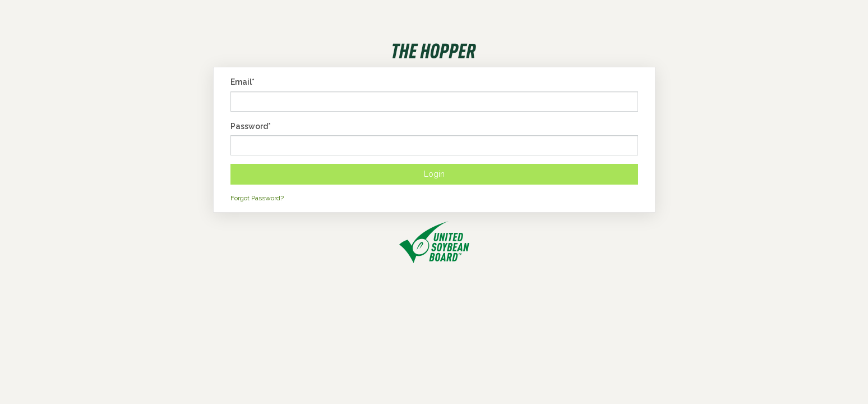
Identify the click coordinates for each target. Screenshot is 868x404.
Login (434, 174)
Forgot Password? (257, 198)
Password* (251, 126)
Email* (243, 82)
